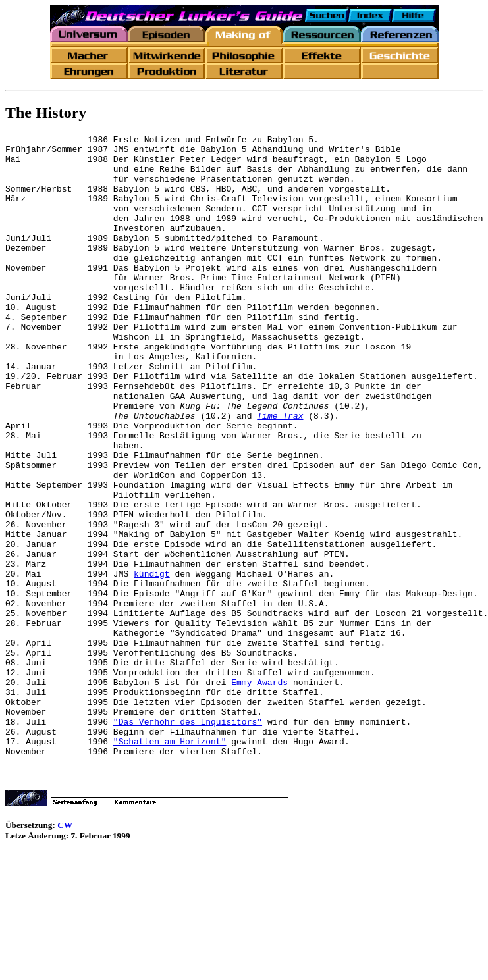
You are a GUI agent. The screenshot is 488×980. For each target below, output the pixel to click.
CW (65, 949)
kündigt (152, 662)
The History (46, 113)
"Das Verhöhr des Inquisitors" (188, 840)
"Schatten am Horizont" (170, 864)
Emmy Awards (259, 792)
